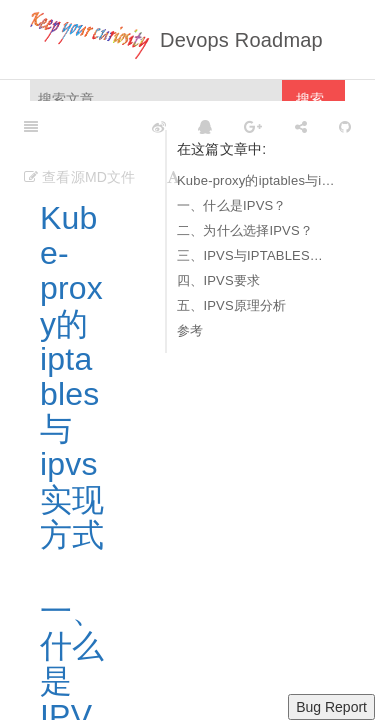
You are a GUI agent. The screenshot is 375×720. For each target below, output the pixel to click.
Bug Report (331, 707)
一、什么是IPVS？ (232, 205)
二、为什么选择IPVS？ (245, 230)
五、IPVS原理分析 (232, 305)
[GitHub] (345, 126)
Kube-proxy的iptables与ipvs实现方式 (256, 180)
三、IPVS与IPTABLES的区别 (256, 255)
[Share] (301, 126)
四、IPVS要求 (218, 280)
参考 (190, 330)
